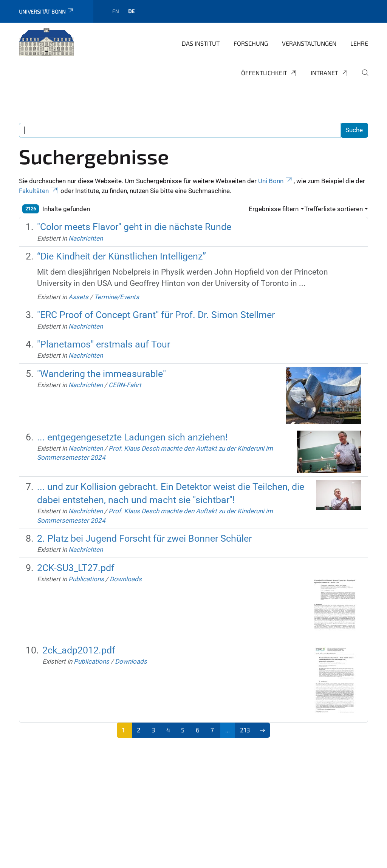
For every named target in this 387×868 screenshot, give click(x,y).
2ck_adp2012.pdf (79, 650)
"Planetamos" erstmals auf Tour (104, 344)
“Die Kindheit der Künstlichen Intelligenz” (122, 256)
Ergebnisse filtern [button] (274, 209)
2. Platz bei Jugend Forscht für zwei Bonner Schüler (144, 538)
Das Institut (201, 43)
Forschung (251, 43)
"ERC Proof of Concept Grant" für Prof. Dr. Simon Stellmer (156, 315)
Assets (78, 297)
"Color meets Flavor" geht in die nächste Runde (134, 227)
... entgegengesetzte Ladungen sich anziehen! (132, 437)
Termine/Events (117, 297)
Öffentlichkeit (269, 73)
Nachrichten (86, 238)
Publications (86, 579)
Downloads (126, 579)
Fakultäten (39, 191)
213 (245, 730)
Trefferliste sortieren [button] (334, 209)
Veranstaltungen (309, 43)
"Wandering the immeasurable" (101, 374)
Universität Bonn (47, 12)
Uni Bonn (276, 181)
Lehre (359, 43)
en (116, 11)
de (131, 11)
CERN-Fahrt (125, 385)
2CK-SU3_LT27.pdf (76, 568)
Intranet (329, 73)
